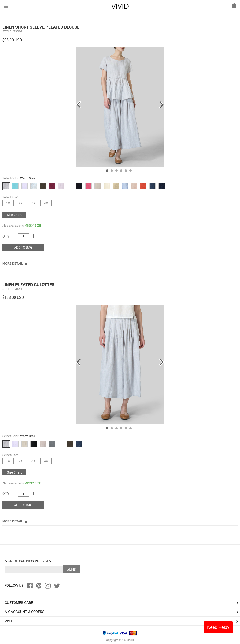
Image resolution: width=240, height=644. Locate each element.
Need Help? (218, 627)
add (33, 236)
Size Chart (14, 215)
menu (6, 6)
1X (8, 203)
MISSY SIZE (33, 226)
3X (33, 203)
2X (21, 203)
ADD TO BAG (23, 247)
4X (46, 203)
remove (14, 236)
